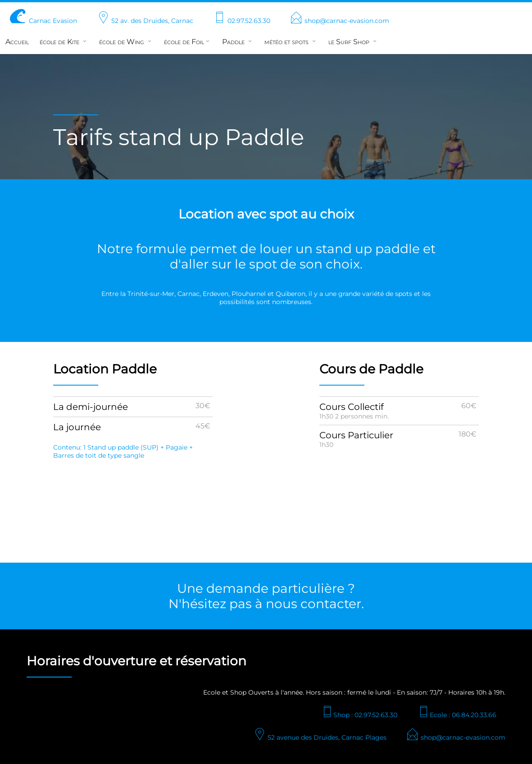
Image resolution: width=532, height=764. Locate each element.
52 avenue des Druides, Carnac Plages (320, 737)
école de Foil (188, 42)
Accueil (17, 42)
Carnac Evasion (43, 21)
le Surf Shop (353, 42)
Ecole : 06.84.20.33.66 (457, 715)
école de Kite (64, 42)
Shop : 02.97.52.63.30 (359, 715)
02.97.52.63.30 (242, 21)
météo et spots (291, 42)
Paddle (238, 42)
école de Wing (126, 42)
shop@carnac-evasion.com (340, 21)
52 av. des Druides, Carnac (145, 21)
